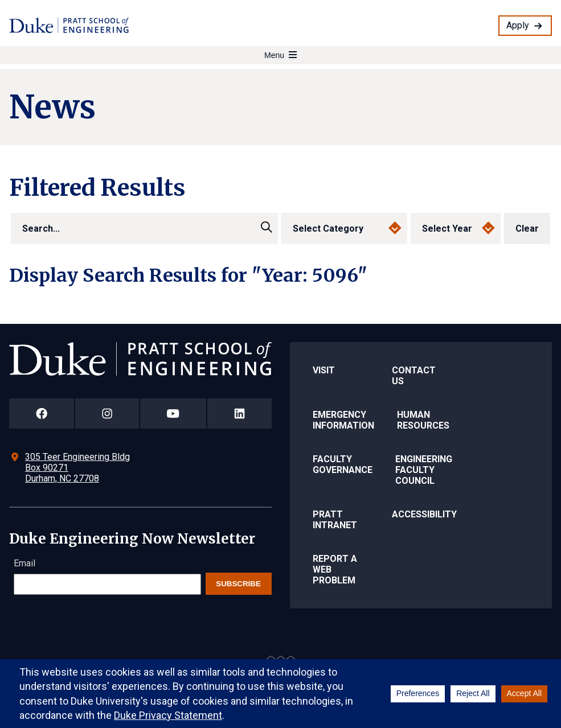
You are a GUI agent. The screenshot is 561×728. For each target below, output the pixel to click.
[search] (144, 229)
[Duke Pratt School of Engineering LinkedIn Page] (239, 414)
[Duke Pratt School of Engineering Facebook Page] (42, 414)
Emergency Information (343, 420)
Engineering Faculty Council (424, 470)
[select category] (344, 229)
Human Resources (423, 420)
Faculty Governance (343, 464)
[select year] (456, 229)
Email (24, 563)
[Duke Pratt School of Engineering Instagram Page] (107, 414)
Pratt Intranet (335, 520)
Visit (324, 370)
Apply (518, 25)
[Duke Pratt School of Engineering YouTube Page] (173, 414)
